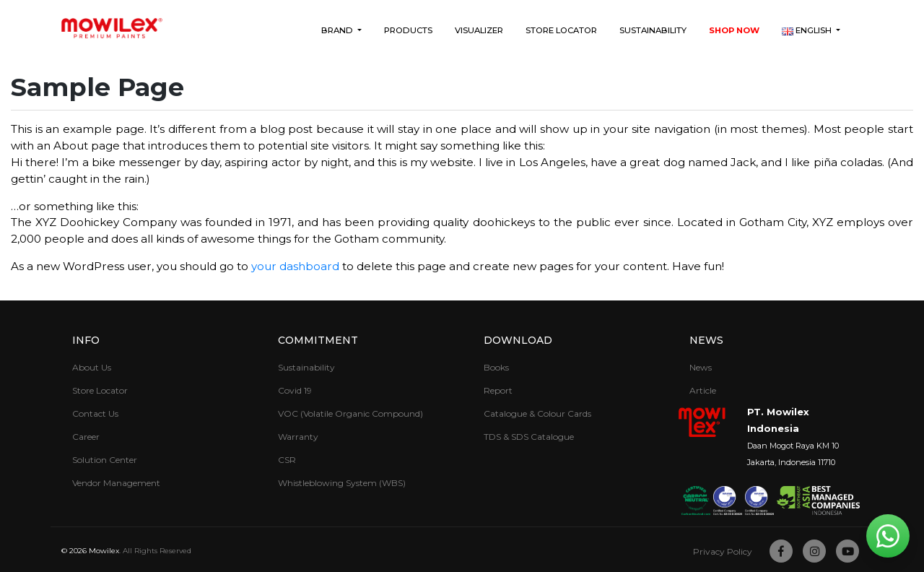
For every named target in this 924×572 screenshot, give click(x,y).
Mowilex (104, 551)
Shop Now (734, 30)
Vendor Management (116, 483)
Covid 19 (295, 390)
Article (703, 390)
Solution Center (105, 460)
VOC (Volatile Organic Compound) (350, 413)
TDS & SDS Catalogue (529, 437)
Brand (338, 30)
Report (498, 390)
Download (518, 340)
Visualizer (479, 30)
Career (86, 437)
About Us (92, 367)
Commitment (318, 340)
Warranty (298, 437)
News (706, 340)
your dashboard (295, 266)
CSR (287, 460)
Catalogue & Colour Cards (537, 413)
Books (496, 367)
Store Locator (561, 30)
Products (408, 30)
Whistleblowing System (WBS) (342, 483)
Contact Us (95, 413)
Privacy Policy (723, 551)
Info (86, 340)
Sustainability (653, 30)
